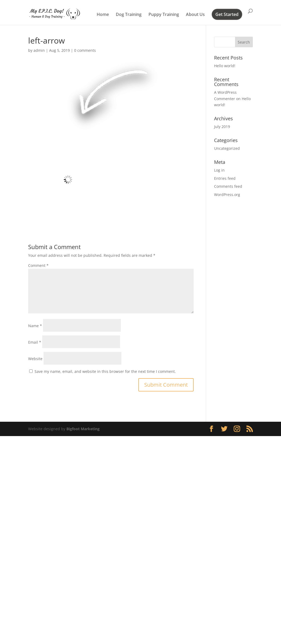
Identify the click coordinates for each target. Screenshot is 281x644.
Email (35, 342)
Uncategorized (227, 148)
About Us (195, 15)
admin (39, 50)
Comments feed (228, 186)
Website (35, 359)
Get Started (227, 15)
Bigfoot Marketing (83, 429)
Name (35, 326)
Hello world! (225, 66)
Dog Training (129, 15)
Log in (219, 170)
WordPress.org (227, 195)
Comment (38, 265)
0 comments (85, 50)
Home (103, 15)
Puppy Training (164, 15)
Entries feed (225, 178)
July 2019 (222, 127)
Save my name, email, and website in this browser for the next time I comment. (105, 371)
